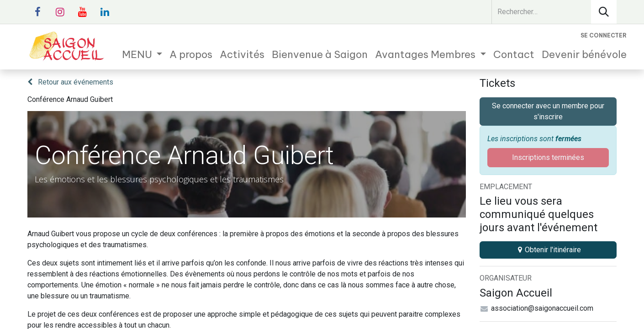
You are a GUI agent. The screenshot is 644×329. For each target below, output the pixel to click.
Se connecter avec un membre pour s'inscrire (548, 111)
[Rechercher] (604, 12)
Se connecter (604, 35)
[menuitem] (142, 55)
